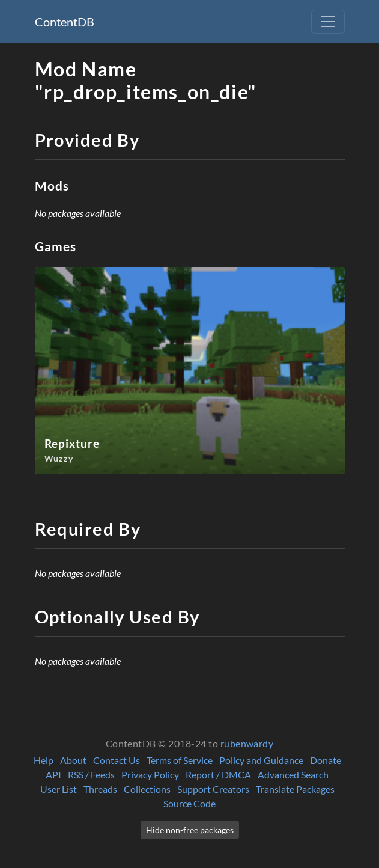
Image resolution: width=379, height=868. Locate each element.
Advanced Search (293, 775)
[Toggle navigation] (328, 22)
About (73, 760)
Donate (326, 760)
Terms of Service (180, 760)
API (53, 775)
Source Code (189, 803)
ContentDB (65, 22)
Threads (100, 789)
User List (59, 789)
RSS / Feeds (91, 775)
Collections (147, 789)
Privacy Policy (150, 775)
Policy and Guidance (261, 760)
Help (44, 760)
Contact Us (117, 760)
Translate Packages (295, 789)
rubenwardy (247, 743)
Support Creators (213, 789)
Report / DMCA (218, 775)
